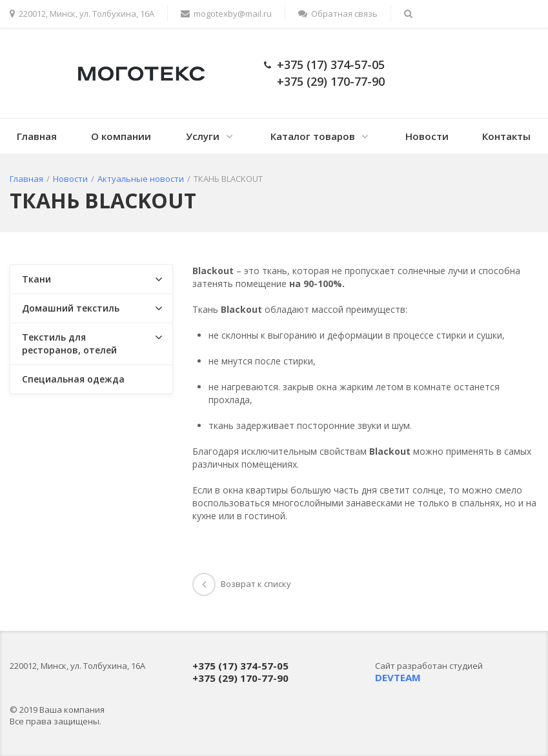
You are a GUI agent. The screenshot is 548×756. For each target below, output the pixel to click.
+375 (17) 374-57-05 (331, 65)
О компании (121, 136)
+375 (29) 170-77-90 (331, 81)
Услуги (203, 136)
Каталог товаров (313, 136)
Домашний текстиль (71, 308)
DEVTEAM (398, 677)
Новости (427, 136)
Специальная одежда (73, 379)
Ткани (36, 279)
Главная (37, 136)
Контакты (506, 136)
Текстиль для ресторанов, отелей (69, 343)
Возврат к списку (242, 584)
